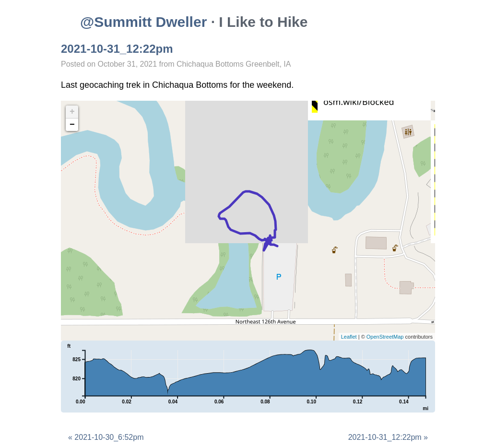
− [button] (72, 125)
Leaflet (349, 337)
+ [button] (72, 112)
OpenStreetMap (385, 337)
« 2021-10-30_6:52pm (106, 437)
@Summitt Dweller (143, 22)
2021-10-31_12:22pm (117, 49)
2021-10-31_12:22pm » (388, 437)
